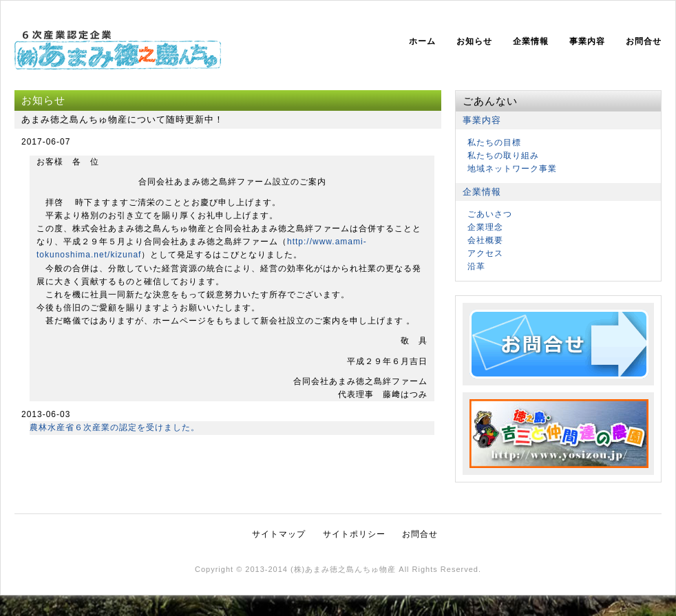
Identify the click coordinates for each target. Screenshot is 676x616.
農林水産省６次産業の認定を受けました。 (115, 427)
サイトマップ (279, 534)
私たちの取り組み (503, 156)
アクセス (485, 253)
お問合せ (644, 41)
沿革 (476, 266)
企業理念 (485, 227)
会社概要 (485, 240)
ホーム (422, 41)
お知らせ (474, 41)
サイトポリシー (354, 534)
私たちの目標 (494, 142)
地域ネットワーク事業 (512, 169)
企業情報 (531, 41)
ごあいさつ (490, 214)
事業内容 (587, 41)
